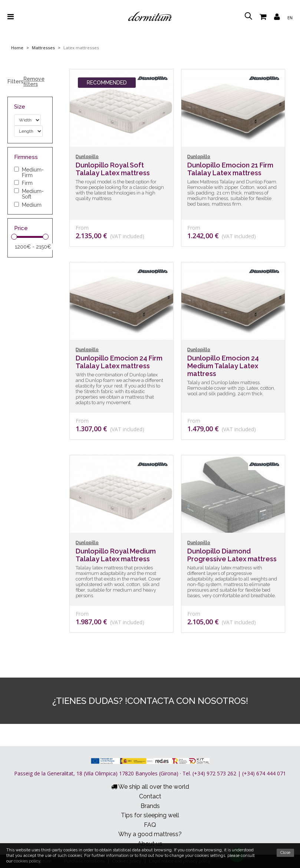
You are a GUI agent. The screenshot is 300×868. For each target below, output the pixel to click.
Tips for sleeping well (150, 815)
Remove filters (34, 82)
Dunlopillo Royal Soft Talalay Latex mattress (113, 169)
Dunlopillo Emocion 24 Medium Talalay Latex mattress (223, 366)
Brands (150, 806)
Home (17, 48)
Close (285, 853)
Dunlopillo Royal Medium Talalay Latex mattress (116, 555)
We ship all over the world (150, 787)
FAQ (150, 825)
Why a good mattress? (150, 834)
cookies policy (27, 861)
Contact (150, 796)
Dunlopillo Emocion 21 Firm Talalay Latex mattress (230, 169)
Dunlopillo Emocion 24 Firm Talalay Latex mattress (119, 362)
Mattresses (43, 48)
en (290, 18)
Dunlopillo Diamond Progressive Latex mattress (232, 555)
